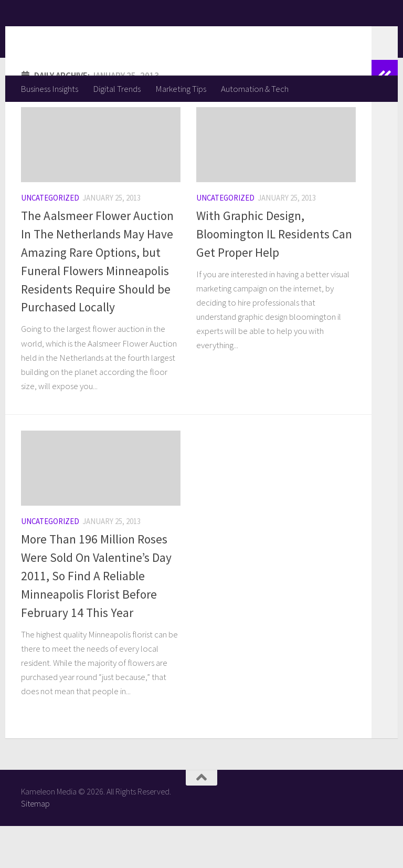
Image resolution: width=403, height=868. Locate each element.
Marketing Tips (181, 89)
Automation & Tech (255, 89)
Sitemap (35, 845)
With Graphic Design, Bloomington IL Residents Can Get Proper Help (274, 276)
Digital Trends (117, 89)
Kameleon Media (103, 37)
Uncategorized (50, 240)
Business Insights (49, 89)
